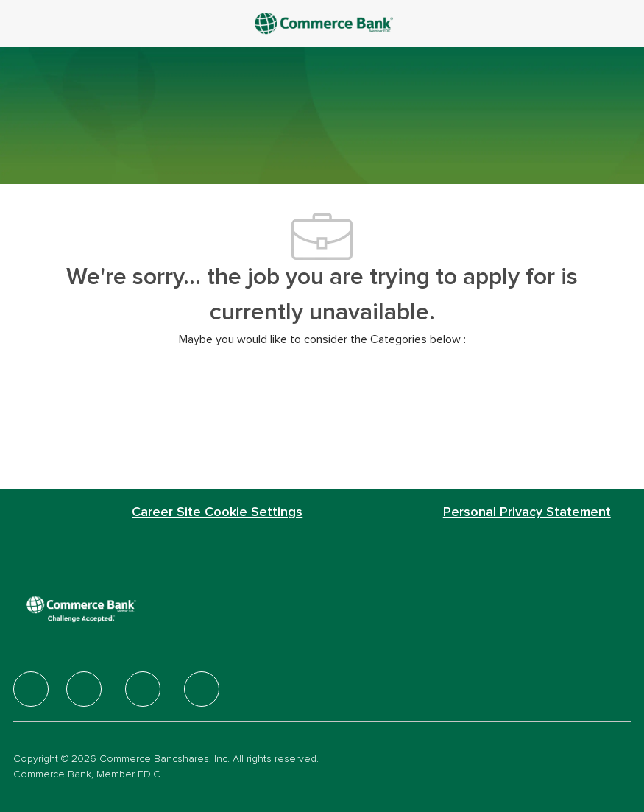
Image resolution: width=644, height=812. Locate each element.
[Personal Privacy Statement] (527, 512)
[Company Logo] (325, 23)
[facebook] (31, 689)
